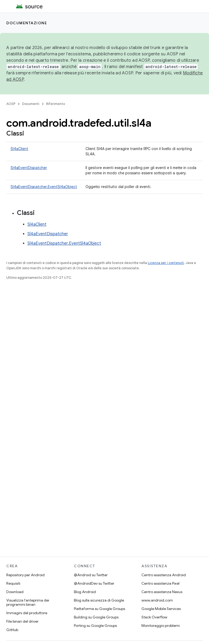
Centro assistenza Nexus (162, 592)
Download (15, 592)
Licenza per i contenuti (166, 263)
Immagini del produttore (27, 613)
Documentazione (27, 23)
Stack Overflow (154, 617)
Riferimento (56, 104)
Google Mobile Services (161, 609)
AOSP (11, 104)
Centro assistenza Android (164, 575)
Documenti (31, 104)
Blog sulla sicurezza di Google (99, 600)
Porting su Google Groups (95, 626)
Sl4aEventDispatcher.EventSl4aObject (44, 187)
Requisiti (13, 583)
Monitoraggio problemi (161, 626)
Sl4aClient (19, 149)
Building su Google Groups (96, 617)
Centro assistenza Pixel (160, 583)
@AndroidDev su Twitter (94, 583)
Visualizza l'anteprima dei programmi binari (28, 602)
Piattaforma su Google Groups (99, 609)
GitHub (12, 630)
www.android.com (157, 600)
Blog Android (85, 592)
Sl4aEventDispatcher (29, 168)
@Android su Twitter (91, 575)
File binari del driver (22, 621)
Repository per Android (25, 575)
